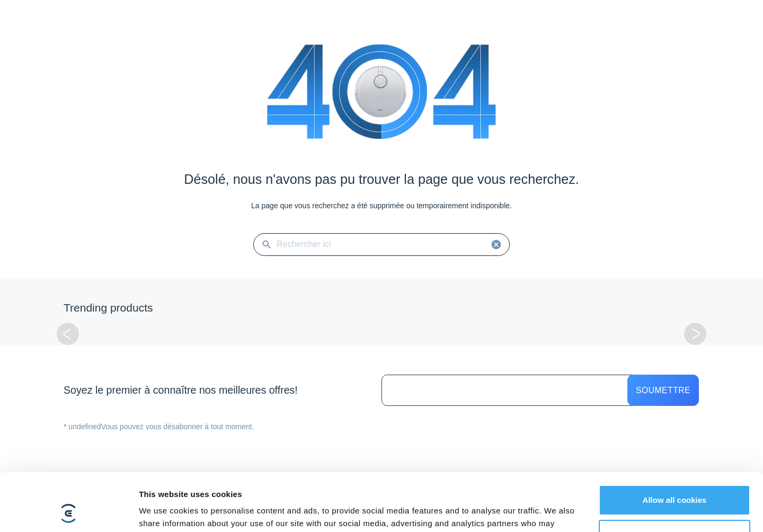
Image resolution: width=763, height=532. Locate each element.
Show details (163, 511)
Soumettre (663, 390)
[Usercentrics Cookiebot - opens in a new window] (69, 511)
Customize (675, 480)
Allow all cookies (675, 446)
